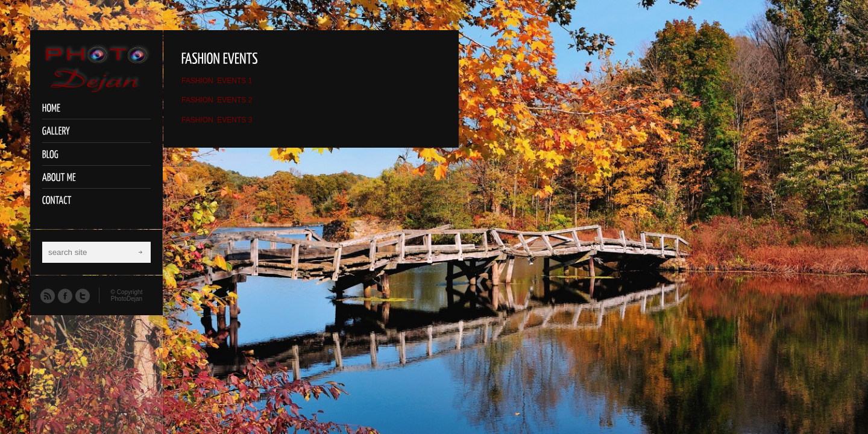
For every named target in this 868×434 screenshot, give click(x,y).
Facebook (64, 295)
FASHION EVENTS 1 (217, 81)
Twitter (82, 295)
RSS (47, 295)
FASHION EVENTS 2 (217, 100)
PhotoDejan (127, 299)
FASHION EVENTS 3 (217, 120)
